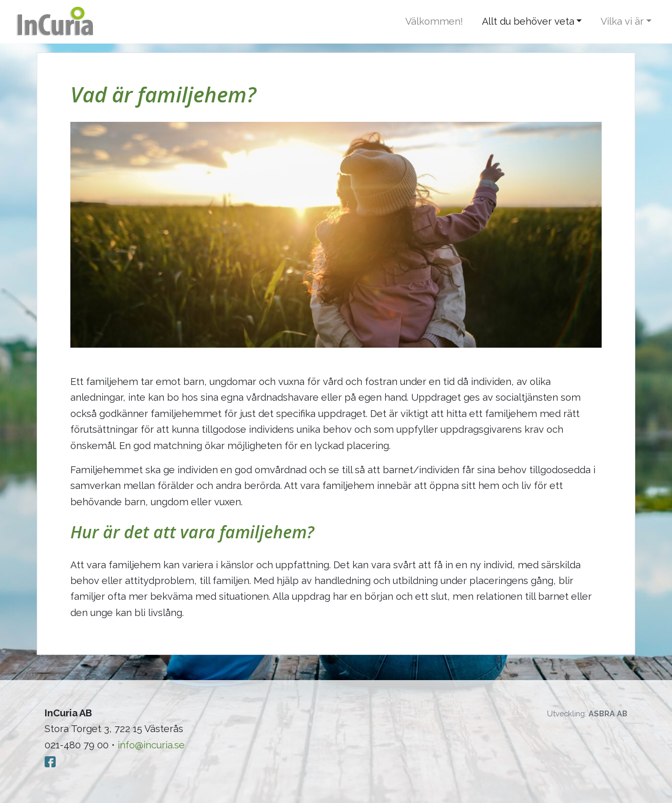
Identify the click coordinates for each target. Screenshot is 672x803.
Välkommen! (434, 21)
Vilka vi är (622, 21)
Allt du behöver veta (528, 21)
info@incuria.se (151, 745)
